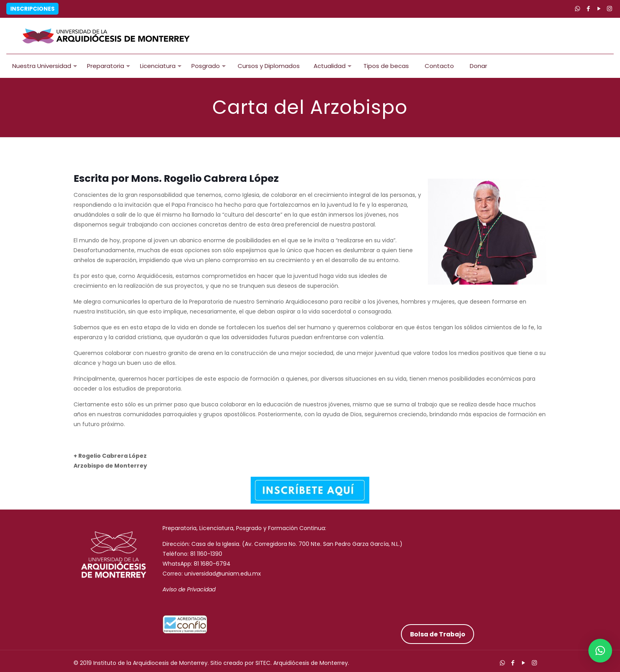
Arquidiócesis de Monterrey (311, 663)
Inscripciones (32, 9)
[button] (600, 651)
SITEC (263, 663)
